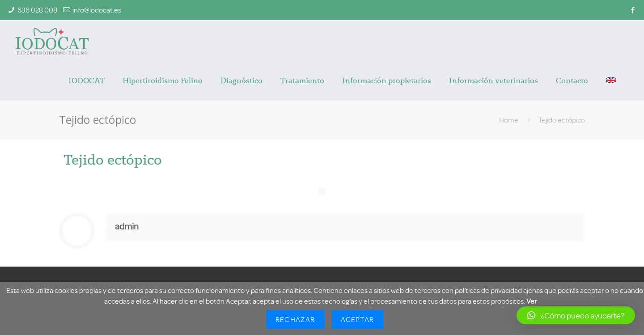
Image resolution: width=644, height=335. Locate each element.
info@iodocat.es (97, 10)
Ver (532, 301)
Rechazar (295, 319)
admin (127, 226)
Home (509, 120)
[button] (576, 315)
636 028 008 (37, 10)
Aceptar (357, 319)
